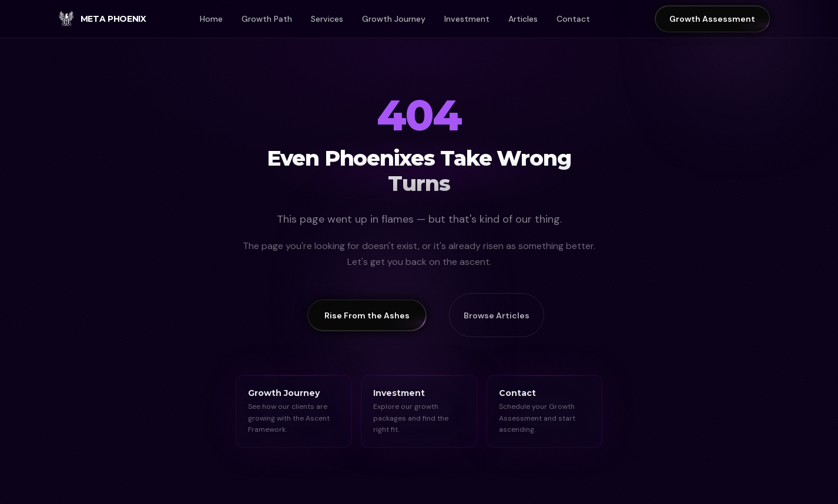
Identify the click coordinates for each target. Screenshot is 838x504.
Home (211, 19)
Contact (573, 19)
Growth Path (267, 19)
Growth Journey (394, 19)
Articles (523, 19)
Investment (467, 19)
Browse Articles (497, 315)
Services (327, 19)
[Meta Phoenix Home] (102, 19)
